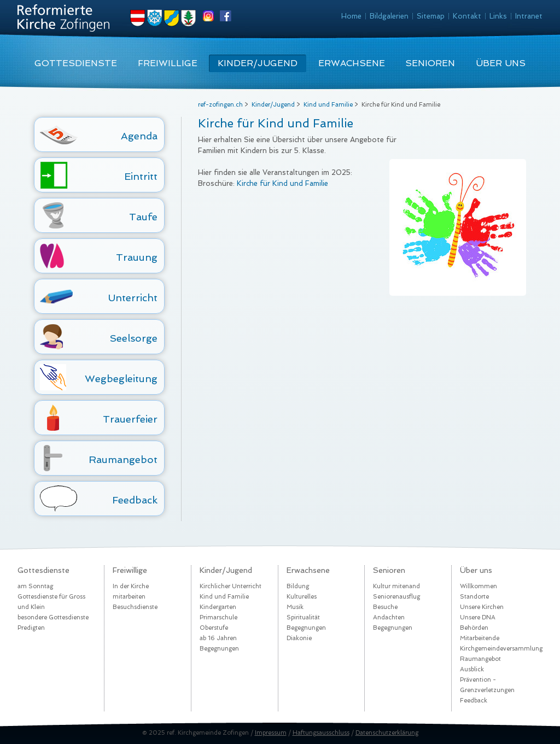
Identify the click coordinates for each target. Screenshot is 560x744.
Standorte (474, 597)
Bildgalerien (389, 16)
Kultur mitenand (396, 586)
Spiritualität (303, 617)
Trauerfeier (130, 419)
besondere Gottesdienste (53, 617)
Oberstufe (214, 628)
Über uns (501, 63)
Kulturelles (302, 597)
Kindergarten (218, 607)
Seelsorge (134, 338)
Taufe (143, 217)
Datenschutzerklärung (387, 733)
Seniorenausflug (396, 597)
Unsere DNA (478, 617)
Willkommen (479, 586)
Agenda (139, 136)
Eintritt (141, 176)
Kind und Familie (328, 105)
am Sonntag (35, 586)
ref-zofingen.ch (220, 105)
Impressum (271, 733)
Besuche (385, 607)
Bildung (298, 586)
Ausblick (472, 669)
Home (351, 16)
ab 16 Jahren (218, 638)
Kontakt (467, 16)
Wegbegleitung (121, 379)
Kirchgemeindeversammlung (501, 649)
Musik (295, 607)
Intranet (529, 16)
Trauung (137, 257)
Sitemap (431, 16)
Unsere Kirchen (482, 607)
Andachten (389, 617)
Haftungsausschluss (321, 733)
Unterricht (133, 298)
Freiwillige (168, 63)
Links (498, 16)
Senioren (430, 63)
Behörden (474, 628)
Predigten (31, 628)
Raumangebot (123, 459)
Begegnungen (219, 649)
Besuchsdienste (135, 607)
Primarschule (218, 617)
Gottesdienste (76, 63)
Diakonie (299, 638)
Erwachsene (352, 63)
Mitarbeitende (480, 638)
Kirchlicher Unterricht (231, 586)
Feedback (135, 500)
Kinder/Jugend (258, 63)
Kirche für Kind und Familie (282, 183)
